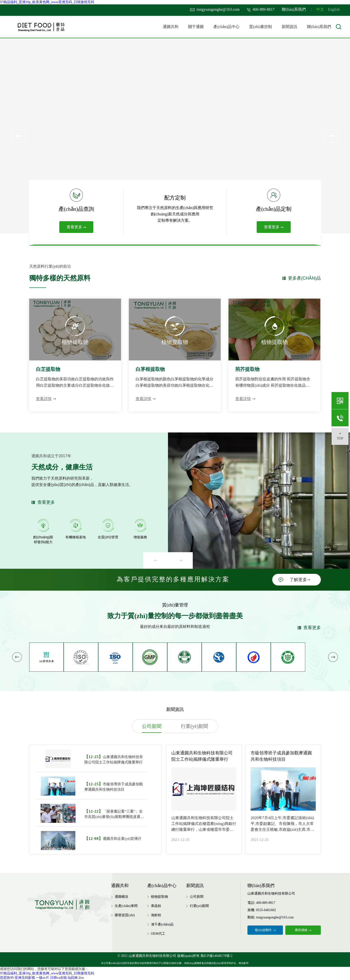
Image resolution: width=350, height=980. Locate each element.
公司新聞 (197, 897)
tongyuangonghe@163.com (215, 9)
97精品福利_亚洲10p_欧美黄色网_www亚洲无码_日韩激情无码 (47, 2)
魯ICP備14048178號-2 (216, 956)
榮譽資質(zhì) (125, 915)
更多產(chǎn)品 (304, 278)
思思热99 (7, 978)
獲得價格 (303, 930)
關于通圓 (196, 27)
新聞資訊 (289, 27)
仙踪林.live (76, 978)
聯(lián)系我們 (294, 9)
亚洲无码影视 (25, 978)
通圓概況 (122, 897)
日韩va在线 (58, 978)
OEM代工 (158, 934)
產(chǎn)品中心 (226, 27)
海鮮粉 (156, 915)
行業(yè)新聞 (199, 906)
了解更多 (300, 580)
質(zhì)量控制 (261, 27)
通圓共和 (171, 27)
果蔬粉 (156, 906)
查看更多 (76, 227)
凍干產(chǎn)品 (162, 924)
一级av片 (42, 978)
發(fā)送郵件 (265, 930)
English (334, 9)
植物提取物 (159, 897)
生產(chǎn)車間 (126, 906)
